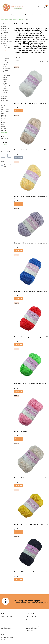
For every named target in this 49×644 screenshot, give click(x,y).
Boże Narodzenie (6, 119)
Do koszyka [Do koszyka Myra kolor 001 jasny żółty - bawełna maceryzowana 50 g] (18, 204)
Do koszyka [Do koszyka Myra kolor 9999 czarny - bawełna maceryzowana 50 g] (18, 579)
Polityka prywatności (32, 629)
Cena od (3, 152)
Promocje (4, 133)
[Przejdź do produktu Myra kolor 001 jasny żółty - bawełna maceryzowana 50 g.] (31, 178)
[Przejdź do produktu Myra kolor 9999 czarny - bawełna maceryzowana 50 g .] (31, 553)
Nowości (4, 131)
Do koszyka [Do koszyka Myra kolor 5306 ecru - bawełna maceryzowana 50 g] (18, 485)
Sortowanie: (17, 57)
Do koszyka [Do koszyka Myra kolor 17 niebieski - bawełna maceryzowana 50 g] (18, 299)
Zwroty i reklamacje (7, 616)
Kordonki (15, 20)
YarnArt (5, 81)
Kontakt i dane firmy (7, 638)
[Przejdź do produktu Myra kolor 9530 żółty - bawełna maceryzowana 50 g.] (31, 506)
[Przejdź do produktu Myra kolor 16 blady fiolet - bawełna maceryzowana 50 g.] (31, 224)
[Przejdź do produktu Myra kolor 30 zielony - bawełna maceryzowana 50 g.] (31, 365)
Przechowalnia (30, 620)
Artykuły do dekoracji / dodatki (4, 25)
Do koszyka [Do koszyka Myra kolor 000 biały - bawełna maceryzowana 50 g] (18, 111)
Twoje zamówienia (31, 616)
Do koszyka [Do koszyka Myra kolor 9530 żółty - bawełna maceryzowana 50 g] (18, 532)
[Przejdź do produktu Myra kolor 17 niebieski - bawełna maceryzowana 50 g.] (31, 272)
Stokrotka (7, 53)
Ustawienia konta (31, 618)
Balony (3, 125)
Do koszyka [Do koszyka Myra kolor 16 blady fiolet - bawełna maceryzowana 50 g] (18, 251)
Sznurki (3, 106)
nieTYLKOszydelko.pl (6, 20)
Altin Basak (21, 20)
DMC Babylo (6, 68)
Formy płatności (6, 627)
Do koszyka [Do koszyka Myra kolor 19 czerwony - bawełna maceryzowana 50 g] (18, 344)
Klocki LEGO (5, 127)
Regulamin (4, 618)
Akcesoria (4, 98)
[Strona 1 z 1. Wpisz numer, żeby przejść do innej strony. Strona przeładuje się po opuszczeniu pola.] (45, 62)
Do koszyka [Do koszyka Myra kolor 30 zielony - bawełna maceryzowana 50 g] (18, 391)
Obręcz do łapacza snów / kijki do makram (6, 109)
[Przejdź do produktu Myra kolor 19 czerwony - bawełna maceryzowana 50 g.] (31, 318)
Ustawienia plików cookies (33, 627)
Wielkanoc (4, 96)
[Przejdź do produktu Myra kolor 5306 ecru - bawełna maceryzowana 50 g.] (31, 459)
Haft (3, 113)
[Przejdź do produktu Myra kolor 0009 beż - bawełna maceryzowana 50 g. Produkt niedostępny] (31, 131)
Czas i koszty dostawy (8, 629)
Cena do (9, 152)
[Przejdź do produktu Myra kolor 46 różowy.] (31, 412)
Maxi (6, 55)
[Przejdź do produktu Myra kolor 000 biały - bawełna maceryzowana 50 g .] (31, 84)
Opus (5, 94)
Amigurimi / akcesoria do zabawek (5, 102)
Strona (42, 61)
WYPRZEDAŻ (5, 129)
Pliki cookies (29, 630)
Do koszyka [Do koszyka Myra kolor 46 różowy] (18, 439)
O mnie (3, 639)
